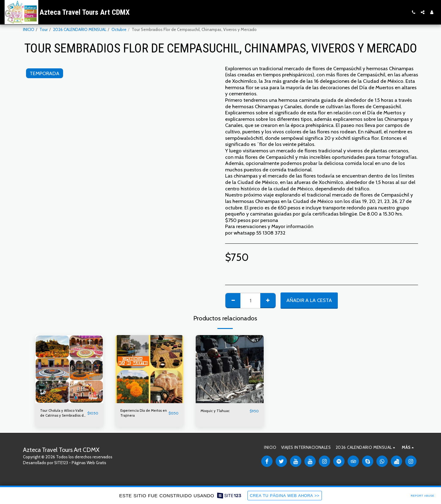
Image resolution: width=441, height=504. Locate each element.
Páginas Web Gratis (89, 465)
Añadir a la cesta (309, 300)
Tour (44, 29)
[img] (69, 369)
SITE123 (61, 465)
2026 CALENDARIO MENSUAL (80, 29)
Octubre (119, 29)
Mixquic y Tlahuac (216, 411)
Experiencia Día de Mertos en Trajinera (138, 414)
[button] (413, 12)
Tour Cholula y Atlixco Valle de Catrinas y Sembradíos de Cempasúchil (59, 414)
